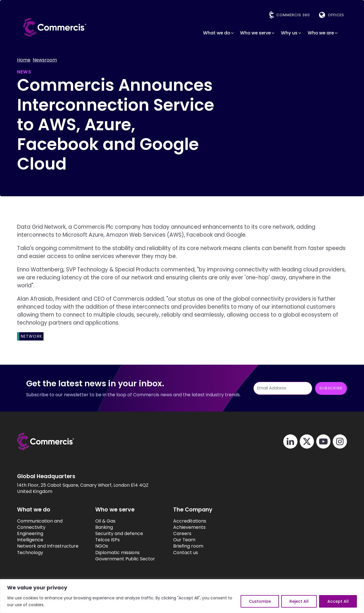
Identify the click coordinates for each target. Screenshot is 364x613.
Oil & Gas (105, 521)
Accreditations (190, 521)
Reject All (299, 601)
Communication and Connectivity (40, 524)
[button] (219, 33)
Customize (260, 601)
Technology (30, 553)
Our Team (184, 540)
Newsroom (45, 60)
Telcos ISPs (107, 540)
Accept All (338, 601)
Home (24, 60)
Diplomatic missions (117, 553)
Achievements (189, 527)
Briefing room (188, 546)
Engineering (30, 534)
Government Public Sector (125, 559)
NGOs (102, 546)
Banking (104, 527)
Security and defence (119, 534)
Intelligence (30, 540)
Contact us (186, 553)
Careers (182, 534)
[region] (182, 596)
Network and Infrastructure (48, 546)
